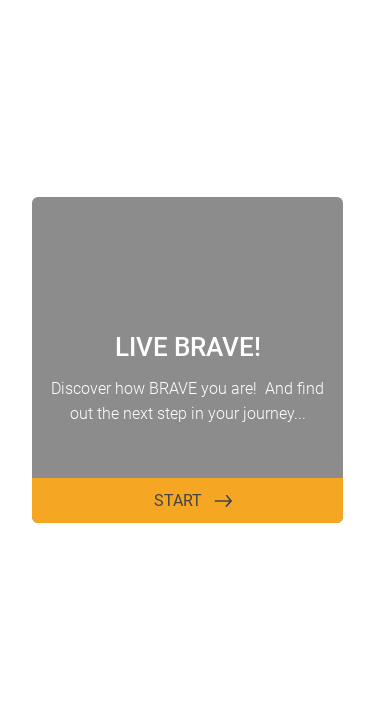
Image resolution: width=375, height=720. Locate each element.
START (178, 500)
